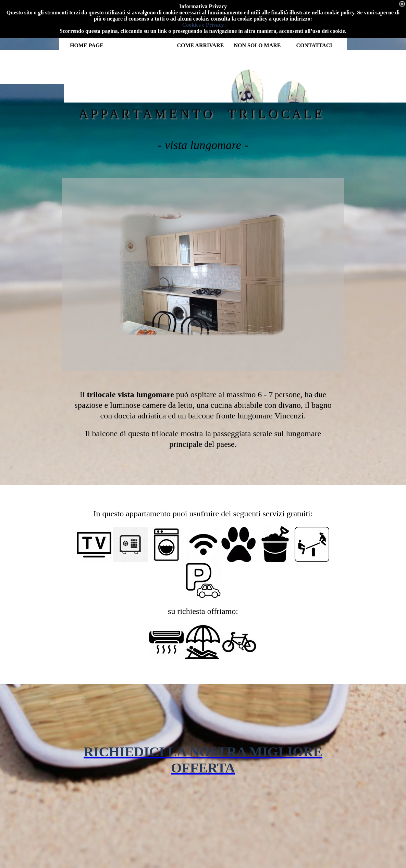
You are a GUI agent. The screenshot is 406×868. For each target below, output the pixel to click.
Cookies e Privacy (203, 25)
